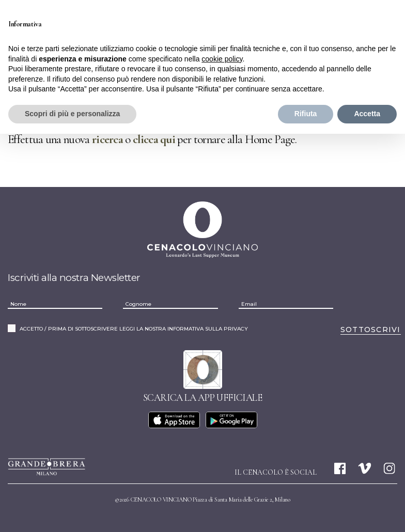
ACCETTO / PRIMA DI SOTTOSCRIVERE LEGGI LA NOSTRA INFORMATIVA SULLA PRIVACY (134, 329)
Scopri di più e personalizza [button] (72, 114)
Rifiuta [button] (306, 114)
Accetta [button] (367, 114)
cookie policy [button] (222, 59)
